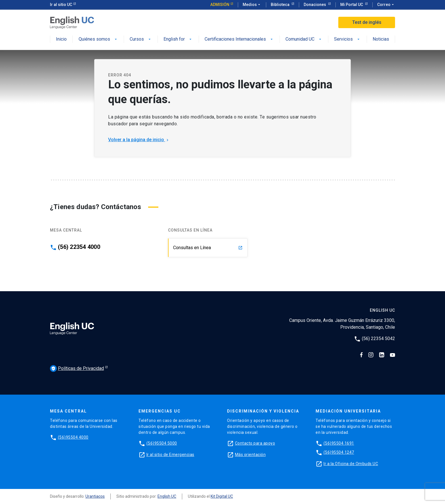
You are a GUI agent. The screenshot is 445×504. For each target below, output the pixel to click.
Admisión (220, 5)
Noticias (381, 39)
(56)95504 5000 (162, 443)
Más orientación (250, 455)
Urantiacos (95, 496)
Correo (386, 5)
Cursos (141, 39)
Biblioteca (281, 5)
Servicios (347, 39)
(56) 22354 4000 (79, 247)
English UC (167, 496)
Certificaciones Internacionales (239, 39)
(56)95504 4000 (73, 437)
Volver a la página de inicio (139, 140)
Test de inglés (367, 22)
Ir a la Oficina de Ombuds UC (351, 464)
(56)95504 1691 (339, 443)
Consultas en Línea (208, 248)
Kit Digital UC (222, 496)
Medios (252, 5)
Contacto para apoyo (255, 443)
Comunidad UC (304, 39)
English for (178, 39)
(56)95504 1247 (339, 452)
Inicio (61, 39)
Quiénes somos (98, 39)
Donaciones (315, 5)
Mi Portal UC (352, 5)
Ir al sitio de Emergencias (170, 455)
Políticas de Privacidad (77, 368)
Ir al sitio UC (61, 5)
